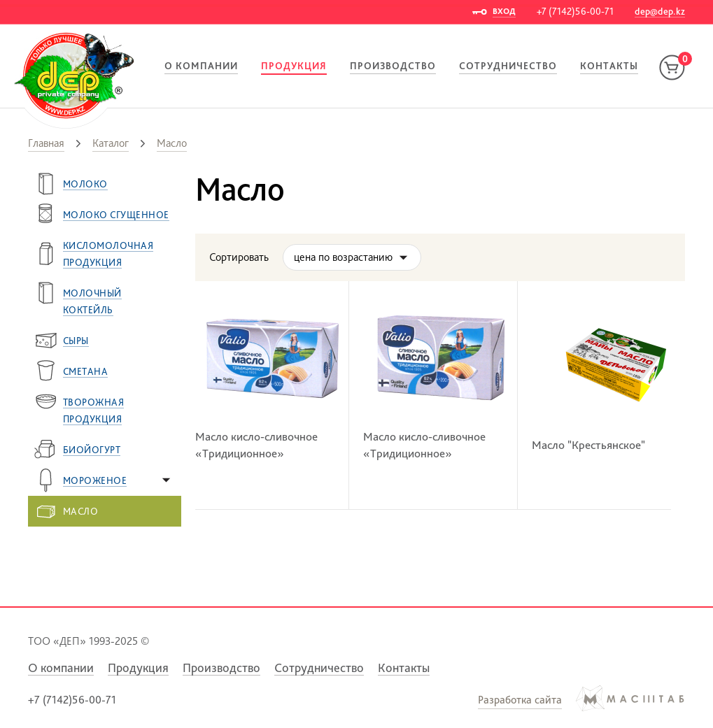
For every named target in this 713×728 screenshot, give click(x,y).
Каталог (111, 143)
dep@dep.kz (660, 11)
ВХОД (504, 11)
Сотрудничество (508, 66)
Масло (172, 143)
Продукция (294, 66)
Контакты (609, 66)
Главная (46, 143)
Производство (393, 66)
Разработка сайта (520, 700)
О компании (201, 66)
